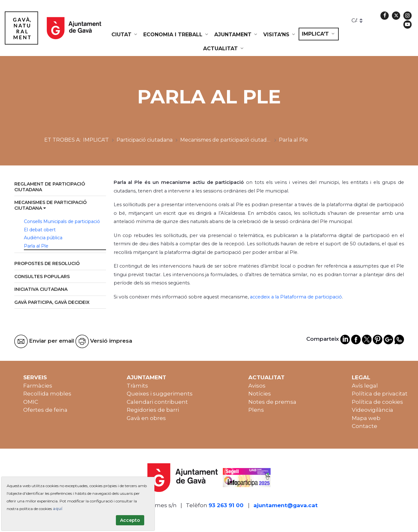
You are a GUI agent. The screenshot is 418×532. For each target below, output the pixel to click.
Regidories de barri (153, 410)
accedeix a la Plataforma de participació (296, 297)
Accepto (130, 520)
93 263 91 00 (226, 505)
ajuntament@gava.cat (286, 505)
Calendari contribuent (157, 402)
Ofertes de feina (45, 410)
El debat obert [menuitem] (40, 230)
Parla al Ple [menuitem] (36, 246)
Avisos (257, 386)
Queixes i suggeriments (160, 394)
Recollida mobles (47, 394)
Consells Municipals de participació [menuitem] (62, 221)
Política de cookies (377, 402)
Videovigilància (372, 410)
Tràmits (137, 386)
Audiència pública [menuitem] (43, 238)
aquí (58, 509)
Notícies (260, 394)
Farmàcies (38, 386)
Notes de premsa (272, 402)
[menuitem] (125, 35)
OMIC (31, 402)
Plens (256, 410)
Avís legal (365, 386)
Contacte (365, 426)
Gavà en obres (146, 418)
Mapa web (366, 418)
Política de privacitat (380, 394)
